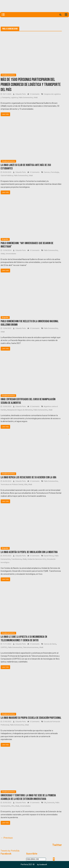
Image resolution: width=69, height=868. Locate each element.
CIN (45, 803)
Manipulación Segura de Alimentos (20, 410)
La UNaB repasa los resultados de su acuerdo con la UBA (28, 477)
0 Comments (34, 94)
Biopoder (5, 239)
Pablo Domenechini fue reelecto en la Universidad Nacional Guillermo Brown (30, 323)
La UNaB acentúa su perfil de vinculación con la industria (29, 552)
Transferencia (16, 559)
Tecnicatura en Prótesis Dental (12, 484)
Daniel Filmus (49, 556)
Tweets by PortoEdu (10, 851)
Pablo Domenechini (26, 98)
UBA (26, 484)
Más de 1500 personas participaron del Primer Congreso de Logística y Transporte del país (31, 85)
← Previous (7, 838)
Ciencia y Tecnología (51, 172)
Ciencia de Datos (50, 644)
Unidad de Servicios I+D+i (37, 559)
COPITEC (4, 647)
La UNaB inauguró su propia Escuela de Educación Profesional (31, 718)
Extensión (51, 803)
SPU (13, 806)
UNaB (36, 98)
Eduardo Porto (21, 94)
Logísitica (14, 98)
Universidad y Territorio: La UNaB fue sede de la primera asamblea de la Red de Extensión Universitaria (28, 797)
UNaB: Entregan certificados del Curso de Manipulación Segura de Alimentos (28, 401)
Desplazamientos (8, 75)
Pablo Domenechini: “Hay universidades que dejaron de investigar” (27, 245)
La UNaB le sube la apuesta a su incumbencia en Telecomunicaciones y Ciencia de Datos (24, 639)
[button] (42, 865)
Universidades (11, 254)
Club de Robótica (7, 176)
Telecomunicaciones (31, 647)
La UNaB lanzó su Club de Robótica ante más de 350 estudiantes (26, 167)
